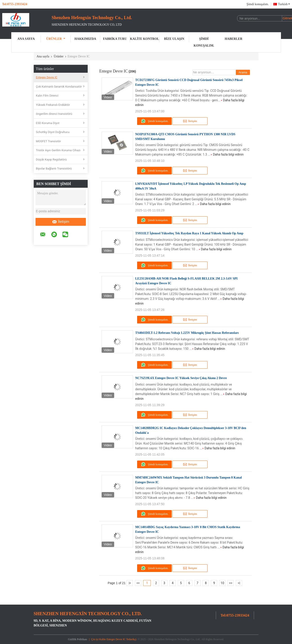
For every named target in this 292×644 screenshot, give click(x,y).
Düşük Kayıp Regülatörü (51, 159)
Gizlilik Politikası (78, 639)
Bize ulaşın (174, 39)
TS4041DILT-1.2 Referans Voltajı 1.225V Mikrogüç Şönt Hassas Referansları (187, 333)
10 (222, 583)
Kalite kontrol (145, 39)
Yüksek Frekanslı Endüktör (53, 105)
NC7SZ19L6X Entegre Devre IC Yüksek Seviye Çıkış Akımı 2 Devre (181, 378)
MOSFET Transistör (48, 141)
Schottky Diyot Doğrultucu (53, 132)
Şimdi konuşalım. (258, 4)
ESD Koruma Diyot (48, 123)
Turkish (284, 4)
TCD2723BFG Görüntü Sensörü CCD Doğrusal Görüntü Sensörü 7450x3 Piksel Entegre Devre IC (189, 82)
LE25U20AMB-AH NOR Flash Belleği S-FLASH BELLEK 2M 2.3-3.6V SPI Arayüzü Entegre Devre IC (187, 281)
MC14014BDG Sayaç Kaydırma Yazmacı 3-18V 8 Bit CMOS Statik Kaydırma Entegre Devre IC (188, 529)
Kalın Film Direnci (47, 96)
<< (138, 583)
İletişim (61, 222)
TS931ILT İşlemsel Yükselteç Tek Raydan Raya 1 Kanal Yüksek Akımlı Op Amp (189, 233)
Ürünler (56, 39)
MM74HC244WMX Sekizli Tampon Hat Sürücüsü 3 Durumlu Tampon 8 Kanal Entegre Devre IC (189, 480)
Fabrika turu (115, 39)
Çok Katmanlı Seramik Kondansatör (59, 87)
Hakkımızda (85, 39)
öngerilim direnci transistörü (54, 114)
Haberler (233, 39)
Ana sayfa (26, 39)
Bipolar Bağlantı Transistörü (54, 168)
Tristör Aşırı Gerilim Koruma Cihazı (58, 150)
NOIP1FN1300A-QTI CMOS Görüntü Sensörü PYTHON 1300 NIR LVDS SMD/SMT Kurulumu (185, 137)
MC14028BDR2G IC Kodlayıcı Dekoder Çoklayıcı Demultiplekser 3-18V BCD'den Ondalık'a (191, 430)
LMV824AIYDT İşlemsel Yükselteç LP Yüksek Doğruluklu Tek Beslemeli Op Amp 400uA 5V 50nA (191, 186)
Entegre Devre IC (47, 77)
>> (231, 583)
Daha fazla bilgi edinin (228, 154)
